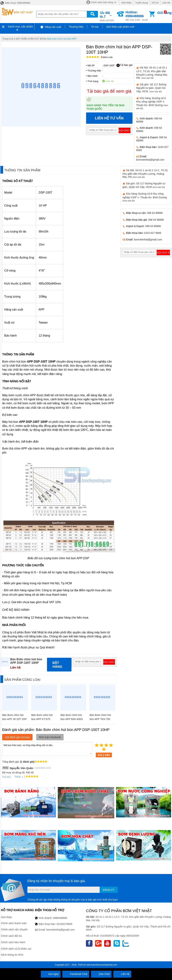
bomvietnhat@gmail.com (150, 160)
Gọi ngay (51, 974)
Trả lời (6, 777)
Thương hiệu (76, 27)
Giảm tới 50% (108, 16)
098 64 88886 (155, 213)
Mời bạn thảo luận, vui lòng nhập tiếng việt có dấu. (47, 749)
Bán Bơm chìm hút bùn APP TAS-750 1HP (100, 719)
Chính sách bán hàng (102, 2)
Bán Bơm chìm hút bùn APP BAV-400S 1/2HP (72, 719)
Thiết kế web (84, 965)
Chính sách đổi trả (11, 936)
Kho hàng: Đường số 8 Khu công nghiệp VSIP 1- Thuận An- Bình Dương (145, 197)
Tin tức (95, 27)
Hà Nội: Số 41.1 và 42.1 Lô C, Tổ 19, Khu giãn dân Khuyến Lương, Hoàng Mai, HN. (152, 73)
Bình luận (107, 57)
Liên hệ (166, 3)
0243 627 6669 (153, 233)
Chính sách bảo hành (13, 942)
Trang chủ (8, 39)
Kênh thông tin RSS (12, 955)
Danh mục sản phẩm (20, 26)
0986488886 (60, 918)
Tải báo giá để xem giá (109, 91)
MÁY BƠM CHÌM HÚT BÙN (30, 39)
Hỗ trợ (155, 3)
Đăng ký (109, 890)
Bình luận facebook (50, 737)
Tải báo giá (124, 65)
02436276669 (65, 924)
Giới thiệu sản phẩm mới (120, 27)
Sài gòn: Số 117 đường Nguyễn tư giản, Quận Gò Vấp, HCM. (151, 88)
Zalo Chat (101, 974)
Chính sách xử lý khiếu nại (16, 949)
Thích (16, 777)
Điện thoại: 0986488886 (15, 3)
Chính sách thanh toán (14, 923)
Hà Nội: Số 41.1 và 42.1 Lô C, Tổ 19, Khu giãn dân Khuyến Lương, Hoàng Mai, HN (145, 174)
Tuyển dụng (142, 3)
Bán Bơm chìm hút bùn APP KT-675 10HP (42, 719)
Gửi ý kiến (104, 755)
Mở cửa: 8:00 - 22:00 (137, 16)
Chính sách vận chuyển (14, 929)
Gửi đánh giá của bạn (17, 737)
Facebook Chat (76, 974)
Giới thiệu (126, 3)
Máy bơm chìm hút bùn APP (62, 39)
